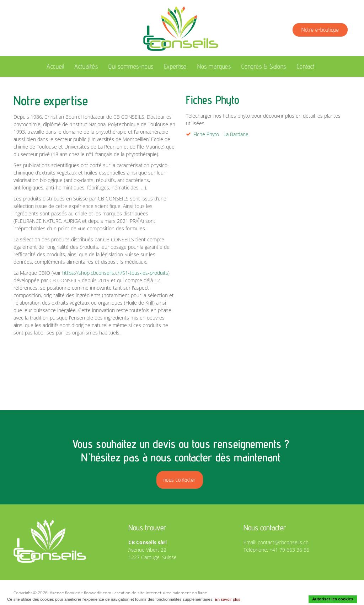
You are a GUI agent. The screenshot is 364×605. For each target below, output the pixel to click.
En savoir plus (227, 599)
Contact (306, 66)
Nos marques (214, 66)
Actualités (86, 66)
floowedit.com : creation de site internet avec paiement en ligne (146, 593)
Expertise (175, 66)
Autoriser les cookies (333, 599)
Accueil (55, 66)
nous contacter (180, 480)
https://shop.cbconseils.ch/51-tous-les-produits (115, 273)
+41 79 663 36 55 (289, 550)
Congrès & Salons (264, 66)
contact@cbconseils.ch (283, 542)
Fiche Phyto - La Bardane (221, 134)
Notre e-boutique (320, 30)
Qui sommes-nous (131, 66)
